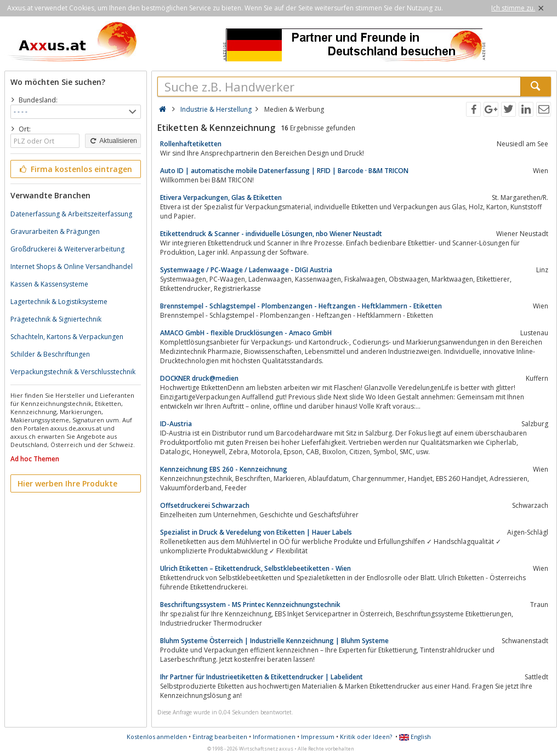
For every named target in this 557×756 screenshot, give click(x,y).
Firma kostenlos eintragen (75, 169)
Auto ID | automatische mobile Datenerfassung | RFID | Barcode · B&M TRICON (284, 171)
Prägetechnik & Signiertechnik (56, 319)
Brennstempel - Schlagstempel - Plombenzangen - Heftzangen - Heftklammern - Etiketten (301, 306)
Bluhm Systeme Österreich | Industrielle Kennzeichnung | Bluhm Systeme (274, 641)
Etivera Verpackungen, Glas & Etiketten (221, 197)
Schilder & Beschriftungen (50, 354)
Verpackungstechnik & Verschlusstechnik (73, 372)
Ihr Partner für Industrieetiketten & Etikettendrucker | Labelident (262, 677)
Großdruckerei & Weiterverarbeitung (67, 249)
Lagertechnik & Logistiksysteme (59, 302)
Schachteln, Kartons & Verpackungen (67, 337)
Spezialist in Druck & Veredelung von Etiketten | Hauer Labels (256, 532)
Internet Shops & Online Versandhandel (72, 267)
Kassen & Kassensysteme (49, 284)
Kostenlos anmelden (157, 737)
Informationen (274, 737)
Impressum (318, 737)
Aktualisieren (113, 141)
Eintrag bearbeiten (220, 737)
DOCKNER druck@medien (199, 378)
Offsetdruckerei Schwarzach (205, 505)
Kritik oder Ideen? (366, 737)
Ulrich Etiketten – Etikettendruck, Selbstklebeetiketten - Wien (255, 568)
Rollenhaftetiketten (191, 144)
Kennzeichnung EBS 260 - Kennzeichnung (224, 469)
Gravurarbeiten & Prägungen (55, 231)
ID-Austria (176, 424)
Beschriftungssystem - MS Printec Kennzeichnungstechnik (250, 605)
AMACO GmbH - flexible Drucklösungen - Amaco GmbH (246, 333)
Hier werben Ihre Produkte (67, 483)
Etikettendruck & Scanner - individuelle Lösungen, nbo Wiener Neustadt (271, 234)
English (415, 737)
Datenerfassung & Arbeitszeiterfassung (71, 214)
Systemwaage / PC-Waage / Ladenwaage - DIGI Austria (246, 270)
